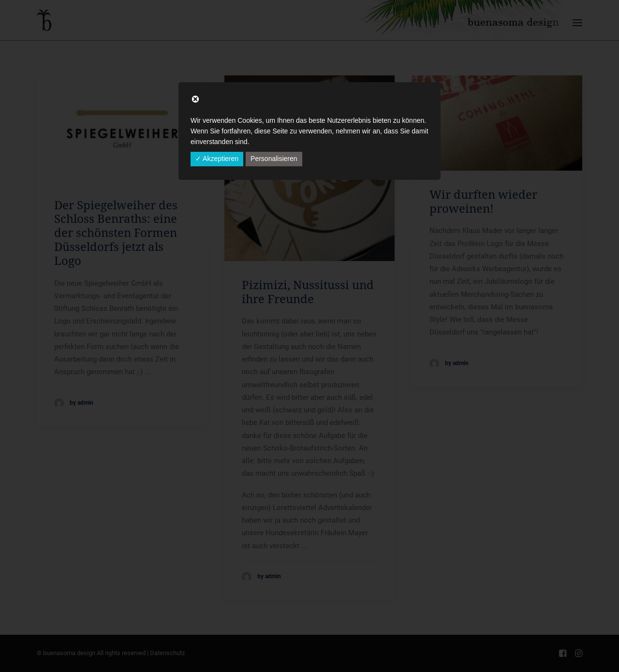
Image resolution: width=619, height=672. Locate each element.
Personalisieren (274, 159)
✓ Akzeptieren (217, 159)
